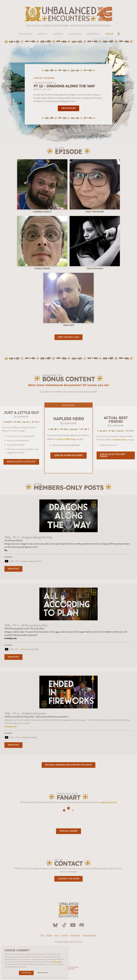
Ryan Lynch (71, 968)
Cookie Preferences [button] (89, 935)
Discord (75, 34)
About (43, 34)
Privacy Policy (75, 935)
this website (75, 967)
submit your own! (109, 802)
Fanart (58, 34)
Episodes (26, 34)
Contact (65, 935)
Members (94, 34)
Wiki (42, 935)
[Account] (119, 34)
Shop (110, 34)
